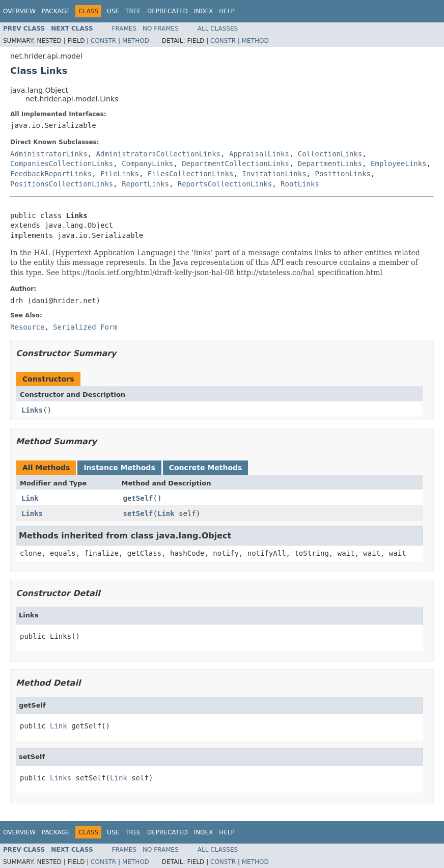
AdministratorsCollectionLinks (158, 154)
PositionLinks (343, 174)
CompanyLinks (147, 164)
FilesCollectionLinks (191, 174)
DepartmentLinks (330, 164)
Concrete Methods (206, 468)
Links (32, 410)
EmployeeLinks (399, 164)
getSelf (138, 498)
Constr (103, 41)
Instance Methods (119, 468)
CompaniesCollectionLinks (62, 164)
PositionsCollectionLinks (62, 184)
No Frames (161, 29)
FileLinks (120, 174)
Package (56, 11)
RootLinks (300, 184)
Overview (19, 11)
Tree (133, 11)
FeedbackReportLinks (51, 174)
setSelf (138, 513)
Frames (124, 29)
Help (227, 11)
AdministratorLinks (49, 154)
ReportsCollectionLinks (225, 184)
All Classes (218, 29)
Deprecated (168, 11)
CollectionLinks (330, 154)
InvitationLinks (274, 174)
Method (136, 41)
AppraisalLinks (259, 154)
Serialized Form (85, 327)
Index (204, 11)
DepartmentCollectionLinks (235, 164)
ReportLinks (145, 184)
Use (113, 11)
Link (30, 498)
